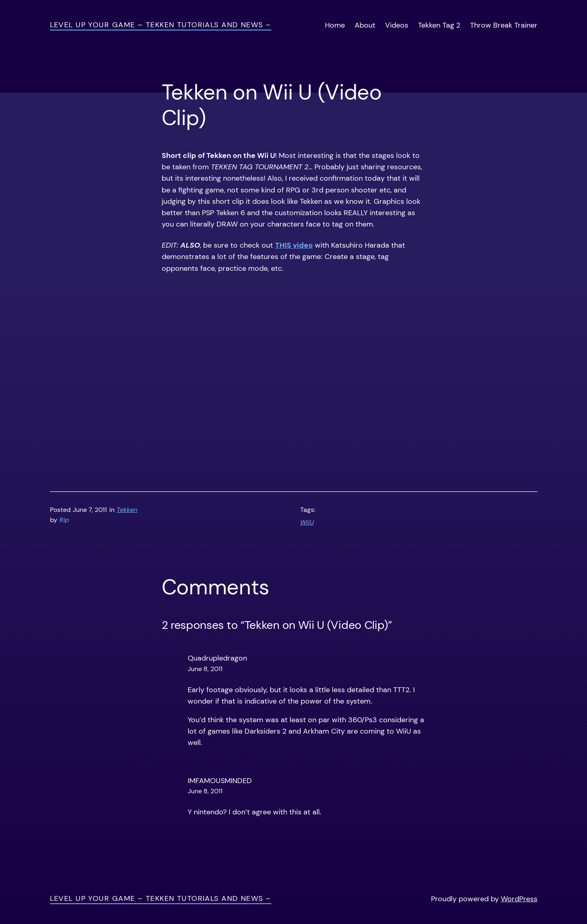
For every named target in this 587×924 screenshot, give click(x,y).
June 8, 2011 (205, 669)
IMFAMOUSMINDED (220, 781)
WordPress (519, 899)
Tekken (127, 510)
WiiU (307, 522)
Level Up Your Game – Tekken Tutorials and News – (161, 25)
